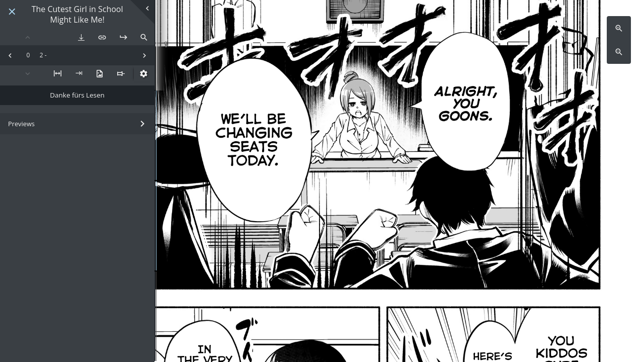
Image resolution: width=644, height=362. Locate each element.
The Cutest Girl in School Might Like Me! (77, 15)
